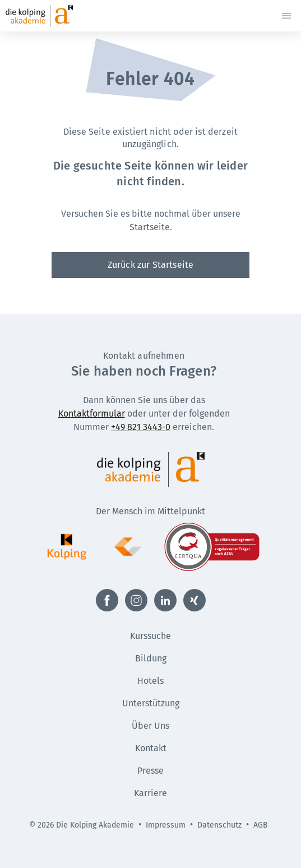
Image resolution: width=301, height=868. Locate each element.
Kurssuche (150, 636)
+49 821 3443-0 (141, 427)
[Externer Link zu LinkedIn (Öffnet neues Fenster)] (165, 600)
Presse (150, 771)
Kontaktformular (92, 414)
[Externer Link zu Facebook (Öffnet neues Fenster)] (107, 600)
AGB (261, 825)
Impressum (166, 825)
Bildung (151, 658)
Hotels (150, 681)
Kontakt (151, 748)
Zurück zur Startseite (150, 265)
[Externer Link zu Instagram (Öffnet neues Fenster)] (136, 600)
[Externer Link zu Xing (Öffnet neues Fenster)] (195, 600)
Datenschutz (219, 825)
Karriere (150, 793)
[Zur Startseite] (59, 16)
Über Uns (150, 726)
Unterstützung (151, 703)
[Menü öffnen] (286, 16)
